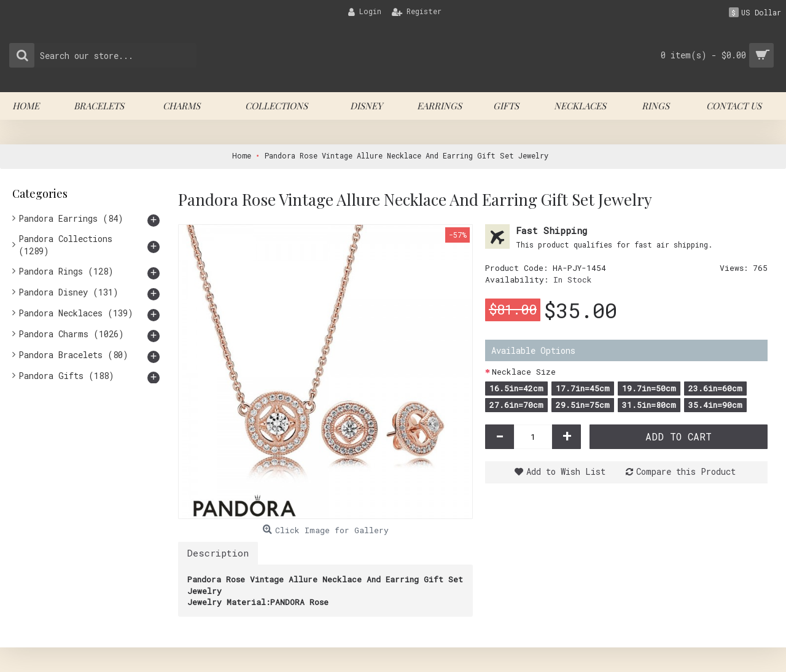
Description (218, 553)
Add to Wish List (566, 471)
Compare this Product (686, 471)
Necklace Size (524, 372)
